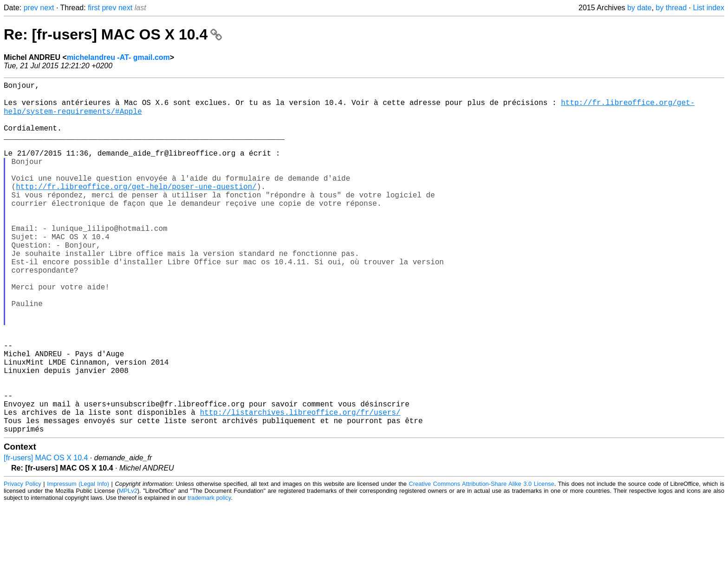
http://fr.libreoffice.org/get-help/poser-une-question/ (136, 209)
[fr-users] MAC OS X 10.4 (46, 535)
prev (31, 8)
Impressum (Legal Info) (78, 561)
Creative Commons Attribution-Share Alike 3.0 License (482, 561)
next (47, 8)
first (94, 8)
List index (708, 8)
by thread (671, 8)
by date (639, 8)
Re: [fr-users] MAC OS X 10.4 (113, 34)
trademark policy (209, 575)
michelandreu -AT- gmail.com (118, 57)
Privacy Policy (23, 561)
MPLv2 (128, 568)
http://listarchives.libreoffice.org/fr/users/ (300, 485)
